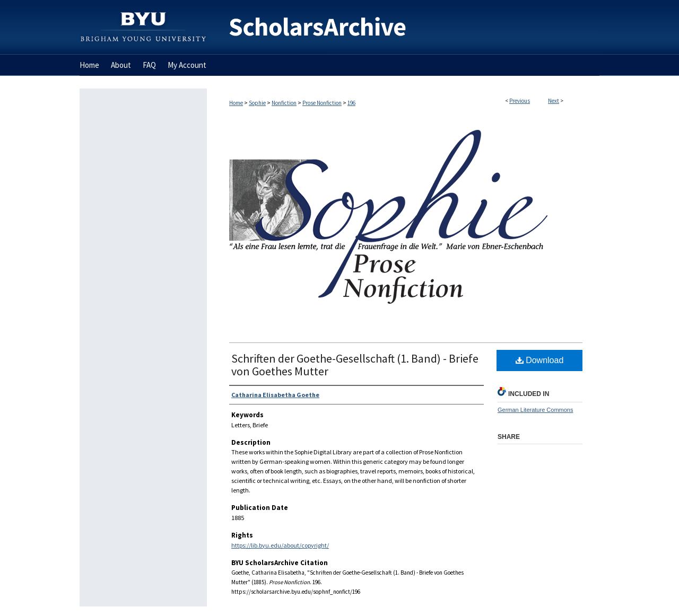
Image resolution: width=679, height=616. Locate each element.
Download (540, 360)
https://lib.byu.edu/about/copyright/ (280, 545)
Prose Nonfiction (322, 103)
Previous (520, 101)
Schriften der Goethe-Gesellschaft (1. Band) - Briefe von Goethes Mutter (355, 365)
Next (554, 101)
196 (351, 103)
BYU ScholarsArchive (403, 27)
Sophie (257, 103)
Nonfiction (284, 103)
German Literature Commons (535, 410)
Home (236, 103)
